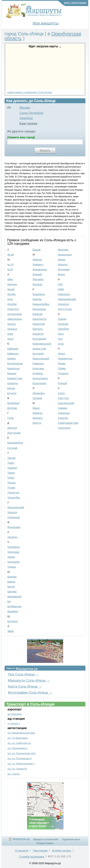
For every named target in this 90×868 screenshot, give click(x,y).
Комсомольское (42, 344)
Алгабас (12, 304)
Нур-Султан (65, 309)
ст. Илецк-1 (14, 723)
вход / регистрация (75, 3)
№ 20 (10, 265)
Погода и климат (45, 843)
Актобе (11, 294)
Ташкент (12, 468)
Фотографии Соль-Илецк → (30, 692)
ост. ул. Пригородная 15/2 (22, 753)
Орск (61, 334)
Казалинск (39, 294)
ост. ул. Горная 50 (17, 769)
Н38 (60, 284)
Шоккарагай (14, 597)
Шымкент (13, 611)
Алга (10, 299)
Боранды (13, 383)
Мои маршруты (46, 23)
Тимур (11, 473)
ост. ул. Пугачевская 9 (20, 758)
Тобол (11, 478)
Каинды (37, 299)
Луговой (37, 398)
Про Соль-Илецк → (23, 674)
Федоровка (14, 527)
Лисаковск (39, 393)
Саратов (63, 418)
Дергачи (12, 428)
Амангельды (15, 319)
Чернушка (13, 552)
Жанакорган (40, 269)
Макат (36, 408)
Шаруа (11, 582)
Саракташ (64, 413)
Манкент (38, 418)
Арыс (10, 339)
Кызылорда (39, 383)
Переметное (65, 359)
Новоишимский (67, 299)
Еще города (28, 123)
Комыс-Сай (39, 349)
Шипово (12, 592)
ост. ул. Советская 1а (19, 743)
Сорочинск (64, 428)
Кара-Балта (39, 319)
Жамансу (38, 265)
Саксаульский (66, 403)
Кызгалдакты (40, 378)
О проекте (22, 850)
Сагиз (61, 393)
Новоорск (64, 304)
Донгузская (14, 433)
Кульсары (38, 368)
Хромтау (12, 537)
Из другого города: (22, 131)
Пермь (62, 364)
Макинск (37, 413)
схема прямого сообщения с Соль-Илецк (30, 92)
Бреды (11, 388)
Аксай (11, 289)
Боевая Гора (15, 378)
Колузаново (39, 339)
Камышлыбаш (41, 304)
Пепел (62, 354)
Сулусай (12, 448)
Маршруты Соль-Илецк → (29, 680)
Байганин (13, 349)
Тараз (11, 463)
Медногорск (65, 255)
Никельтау (64, 294)
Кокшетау (38, 334)
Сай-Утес (63, 398)
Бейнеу (12, 359)
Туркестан (13, 493)
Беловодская (15, 364)
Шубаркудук (14, 606)
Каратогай (39, 324)
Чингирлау (14, 562)
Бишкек (12, 373)
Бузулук (12, 393)
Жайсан (37, 260)
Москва (25, 108)
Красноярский (41, 359)
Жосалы (37, 284)
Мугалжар (64, 269)
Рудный (62, 383)
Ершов (37, 250)
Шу (9, 601)
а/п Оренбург (15, 714)
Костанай (38, 354)
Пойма (62, 368)
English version (62, 850)
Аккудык (12, 284)
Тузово (11, 488)
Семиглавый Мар (68, 423)
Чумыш (12, 567)
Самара (63, 408)
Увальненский (16, 507)
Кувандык (38, 364)
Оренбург (26, 118)
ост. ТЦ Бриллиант (18, 738)
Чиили (11, 557)
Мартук (37, 423)
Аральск (12, 329)
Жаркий (37, 274)
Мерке (62, 260)
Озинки (62, 319)
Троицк (11, 483)
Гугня (10, 418)
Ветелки (12, 408)
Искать (45, 151)
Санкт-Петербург (32, 113)
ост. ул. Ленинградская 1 (21, 764)
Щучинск (12, 621)
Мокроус (63, 265)
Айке (10, 279)
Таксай (11, 458)
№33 (10, 269)
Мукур (62, 274)
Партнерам (40, 850)
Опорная (63, 324)
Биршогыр (13, 368)
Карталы (38, 329)
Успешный (13, 517)
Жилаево (38, 279)
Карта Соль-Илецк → (25, 686)
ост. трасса (14, 774)
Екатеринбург (15, 443)
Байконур (13, 354)
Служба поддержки (32, 857)
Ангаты (12, 324)
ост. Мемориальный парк (21, 733)
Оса (60, 339)
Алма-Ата (13, 309)
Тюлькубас (14, 498)
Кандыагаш (39, 309)
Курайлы (38, 373)
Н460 (61, 289)
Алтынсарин (15, 314)
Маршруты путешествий (46, 839)
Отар (61, 344)
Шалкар (12, 577)
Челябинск (14, 547)
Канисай (37, 314)
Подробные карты (71, 839)
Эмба (10, 631)
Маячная (63, 250)
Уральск (12, 512)
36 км (10, 255)
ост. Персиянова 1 (17, 748)
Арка (10, 334)
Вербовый (13, 403)
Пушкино (63, 373)
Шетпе (11, 587)
